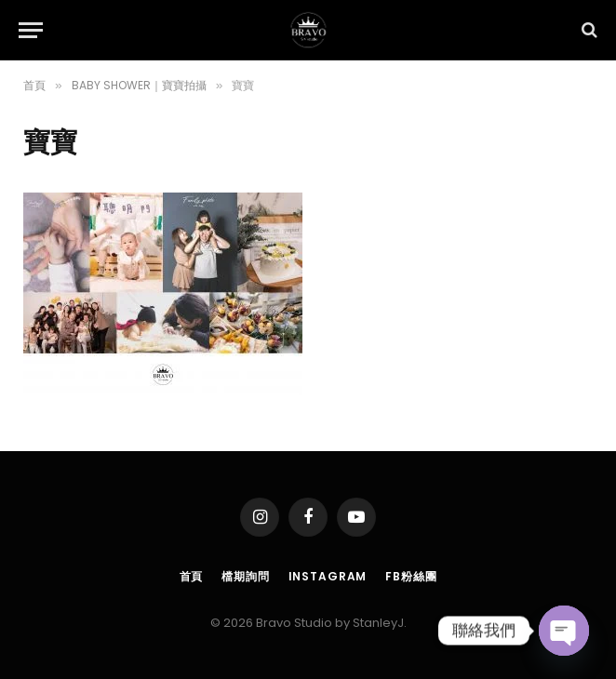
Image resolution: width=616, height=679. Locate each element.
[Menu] (31, 30)
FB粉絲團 (411, 576)
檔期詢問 (245, 576)
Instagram (328, 576)
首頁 (192, 576)
